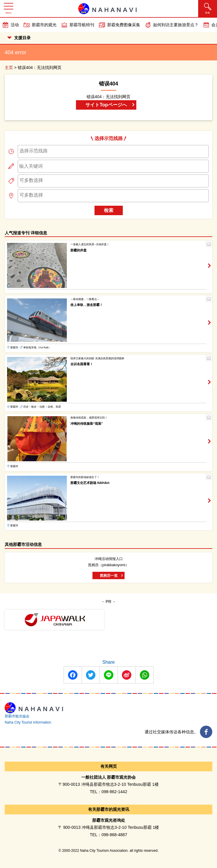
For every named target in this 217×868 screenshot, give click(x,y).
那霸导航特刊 (82, 25)
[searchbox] (113, 151)
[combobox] (113, 151)
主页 (9, 67)
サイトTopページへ (106, 105)
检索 (109, 210)
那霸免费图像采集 (124, 25)
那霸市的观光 (44, 25)
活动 (15, 25)
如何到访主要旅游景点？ (176, 25)
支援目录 (19, 38)
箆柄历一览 (109, 576)
